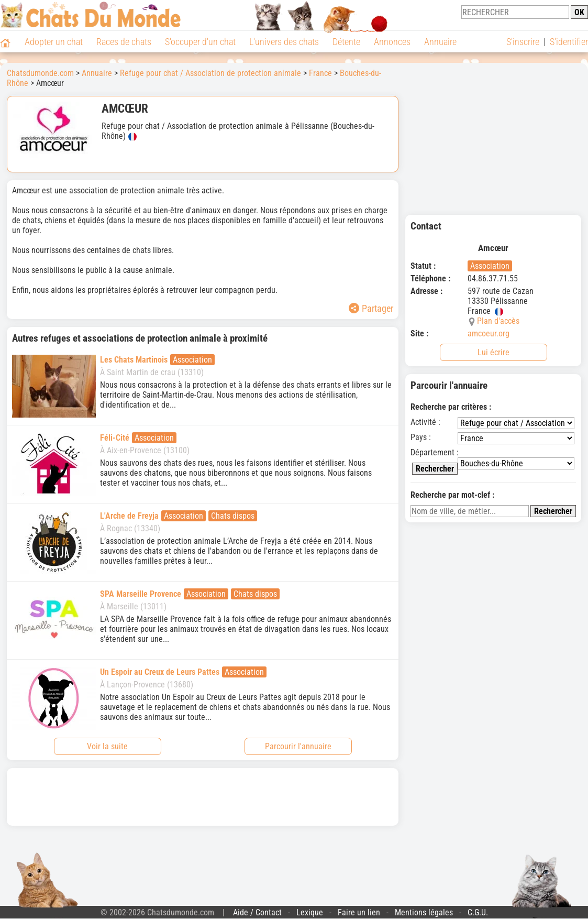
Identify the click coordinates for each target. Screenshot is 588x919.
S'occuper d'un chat (200, 42)
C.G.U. (478, 912)
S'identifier (569, 42)
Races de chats (124, 42)
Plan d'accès (498, 321)
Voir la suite (107, 746)
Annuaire (440, 42)
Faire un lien (359, 912)
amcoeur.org (489, 333)
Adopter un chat (54, 42)
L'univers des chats (284, 42)
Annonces (392, 42)
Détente (346, 42)
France (320, 73)
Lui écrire (493, 352)
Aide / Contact (257, 912)
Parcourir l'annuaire (298, 746)
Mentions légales (424, 912)
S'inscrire (523, 42)
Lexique (310, 912)
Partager (371, 308)
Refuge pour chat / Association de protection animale (210, 73)
